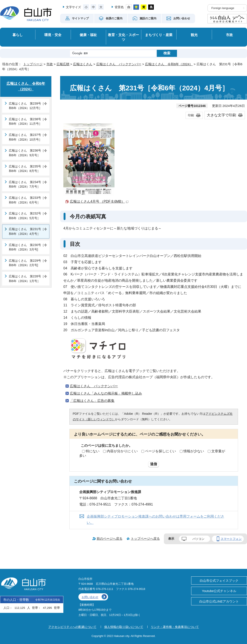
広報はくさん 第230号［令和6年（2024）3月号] (28, 247)
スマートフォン (231, 539)
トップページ (33, 64)
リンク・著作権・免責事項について (175, 627)
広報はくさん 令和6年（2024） (169, 64)
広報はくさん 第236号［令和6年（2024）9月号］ (28, 153)
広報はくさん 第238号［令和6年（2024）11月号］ (28, 122)
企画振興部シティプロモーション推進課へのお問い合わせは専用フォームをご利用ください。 (156, 519)
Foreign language (223, 8)
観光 (194, 35)
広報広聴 (63, 64)
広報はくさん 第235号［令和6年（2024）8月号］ (28, 169)
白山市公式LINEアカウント (219, 601)
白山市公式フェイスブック (219, 581)
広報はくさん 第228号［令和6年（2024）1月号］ (28, 279)
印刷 (191, 115)
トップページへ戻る (145, 538)
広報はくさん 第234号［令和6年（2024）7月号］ (28, 184)
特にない (93, 451)
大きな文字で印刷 (221, 115)
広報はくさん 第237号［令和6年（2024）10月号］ (28, 137)
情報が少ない (194, 451)
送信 (154, 464)
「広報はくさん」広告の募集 (92, 401)
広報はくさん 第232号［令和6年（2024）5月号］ (28, 216)
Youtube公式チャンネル (219, 591)
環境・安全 (53, 35)
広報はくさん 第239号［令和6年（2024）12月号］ (28, 106)
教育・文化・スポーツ (123, 37)
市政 (229, 35)
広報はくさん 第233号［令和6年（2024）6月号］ (28, 200)
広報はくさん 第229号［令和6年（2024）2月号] (28, 263)
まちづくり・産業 (159, 35)
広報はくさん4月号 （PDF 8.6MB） (99, 201)
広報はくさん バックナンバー (119, 64)
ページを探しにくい (160, 451)
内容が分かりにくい (122, 451)
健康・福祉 (88, 35)
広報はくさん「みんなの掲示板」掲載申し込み (106, 393)
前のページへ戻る (110, 538)
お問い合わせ (90, 597)
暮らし (18, 35)
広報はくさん (83, 64)
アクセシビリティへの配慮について (72, 627)
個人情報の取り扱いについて (124, 627)
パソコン (198, 539)
